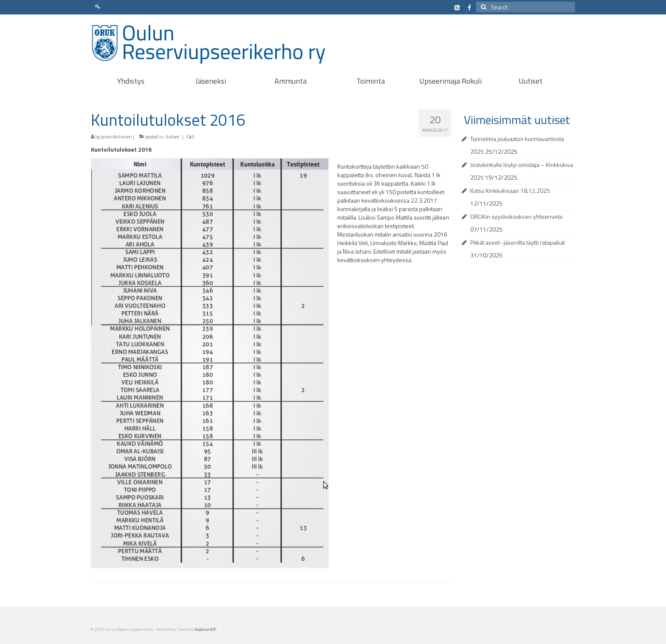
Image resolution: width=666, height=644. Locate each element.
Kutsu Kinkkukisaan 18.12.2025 (510, 191)
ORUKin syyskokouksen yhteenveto (516, 216)
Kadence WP (205, 629)
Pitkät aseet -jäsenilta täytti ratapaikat (518, 242)
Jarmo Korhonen (116, 137)
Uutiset (172, 137)
